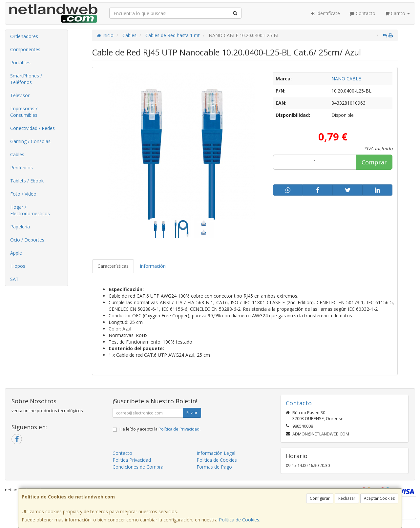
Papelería (20, 227)
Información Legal (216, 453)
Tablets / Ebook (27, 181)
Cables (17, 154)
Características (113, 266)
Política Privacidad (132, 460)
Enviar (192, 413)
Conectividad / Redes (32, 128)
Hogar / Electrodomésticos (30, 210)
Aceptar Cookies (379, 498)
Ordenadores (24, 36)
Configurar (320, 498)
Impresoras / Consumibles (24, 112)
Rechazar (347, 498)
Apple (16, 253)
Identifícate (325, 13)
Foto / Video (23, 194)
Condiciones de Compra (138, 467)
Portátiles (20, 63)
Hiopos (18, 266)
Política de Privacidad (179, 429)
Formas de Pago (214, 467)
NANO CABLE (346, 79)
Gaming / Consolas (30, 141)
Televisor (20, 95)
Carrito (398, 13)
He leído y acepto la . (160, 429)
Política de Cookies (239, 520)
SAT (14, 279)
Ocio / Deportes (27, 240)
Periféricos (21, 168)
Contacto (363, 13)
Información (153, 266)
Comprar (374, 162)
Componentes (25, 49)
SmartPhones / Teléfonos (26, 79)
